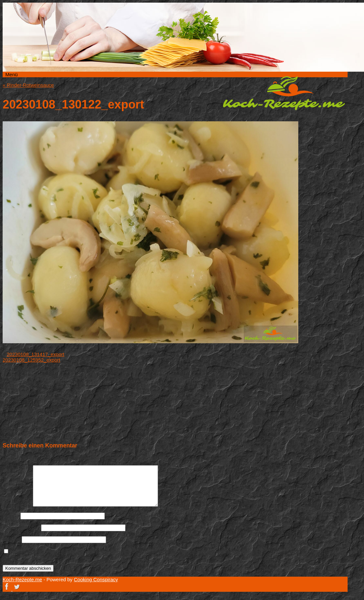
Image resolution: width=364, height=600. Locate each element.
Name (11, 516)
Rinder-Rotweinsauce (28, 85)
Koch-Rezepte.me (284, 93)
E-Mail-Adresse (21, 528)
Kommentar (17, 505)
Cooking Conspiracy (96, 579)
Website (11, 539)
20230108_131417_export (36, 354)
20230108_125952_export (31, 360)
